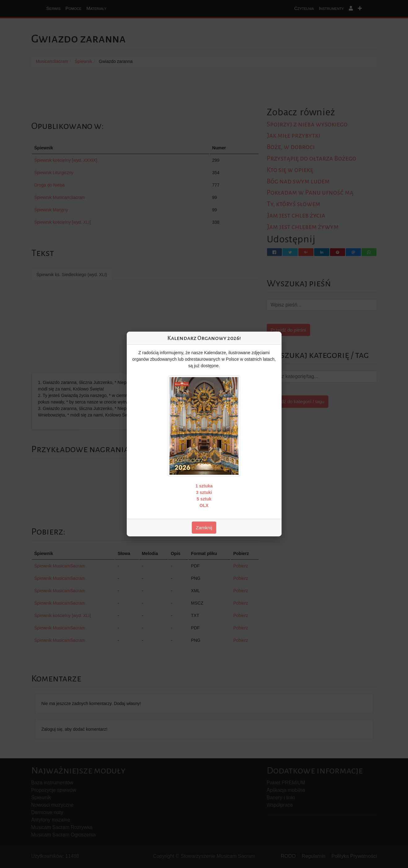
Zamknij (204, 528)
